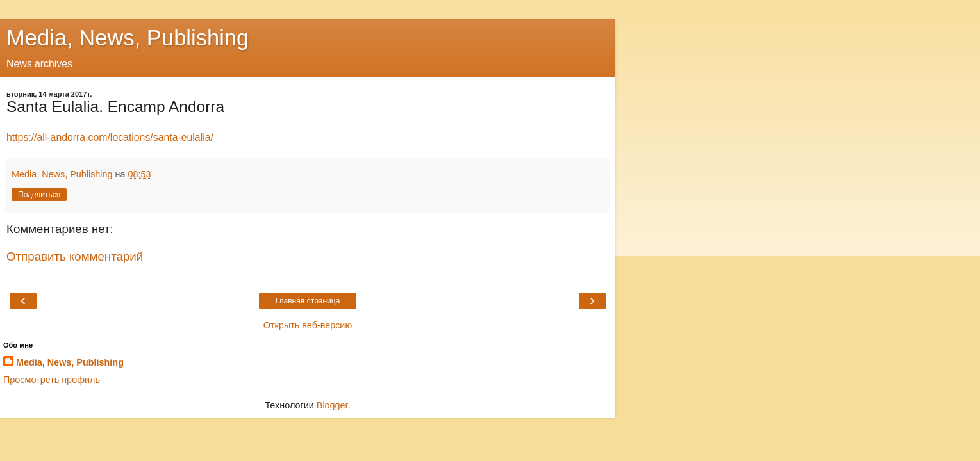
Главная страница (308, 301)
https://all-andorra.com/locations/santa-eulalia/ (110, 137)
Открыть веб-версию (308, 325)
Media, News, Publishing (128, 38)
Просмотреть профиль (52, 380)
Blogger (332, 405)
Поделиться (39, 195)
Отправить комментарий (75, 256)
